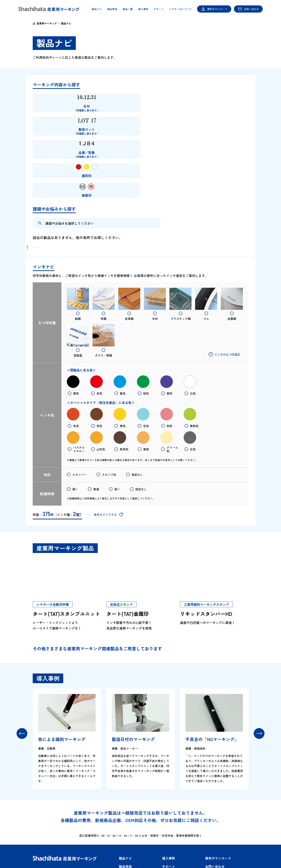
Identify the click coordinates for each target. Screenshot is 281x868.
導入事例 (143, 9)
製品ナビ (97, 9)
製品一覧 (128, 9)
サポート (159, 9)
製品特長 (112, 9)
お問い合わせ (251, 9)
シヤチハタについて (180, 9)
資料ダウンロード (217, 9)
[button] (22, 688)
